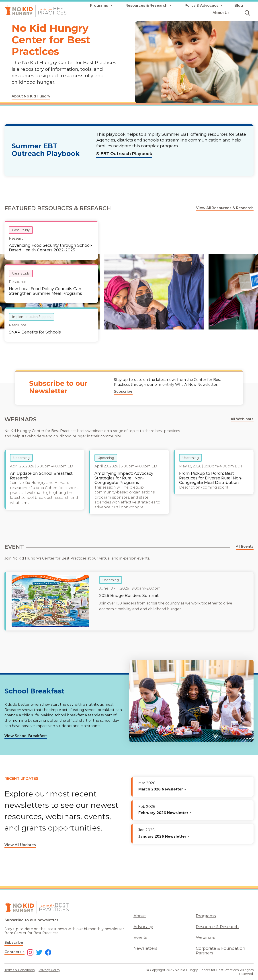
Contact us (14, 952)
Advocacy (143, 927)
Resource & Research (217, 927)
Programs (206, 916)
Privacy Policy (49, 970)
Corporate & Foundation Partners (221, 951)
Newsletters (145, 948)
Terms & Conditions (19, 970)
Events (140, 937)
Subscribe (14, 943)
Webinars (206, 937)
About (140, 916)
